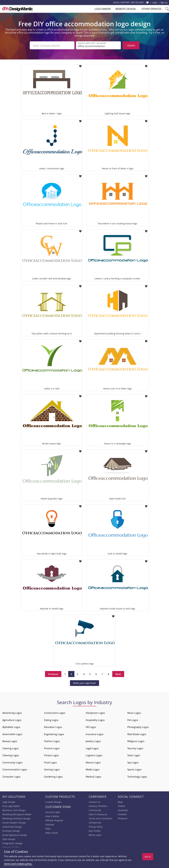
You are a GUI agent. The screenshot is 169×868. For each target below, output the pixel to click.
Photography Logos (138, 726)
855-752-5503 (137, 2)
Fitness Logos (51, 755)
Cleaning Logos (11, 755)
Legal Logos (92, 748)
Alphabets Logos (11, 726)
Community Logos (12, 762)
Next (118, 673)
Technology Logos (137, 776)
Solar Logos (134, 755)
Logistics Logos (94, 755)
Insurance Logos (95, 733)
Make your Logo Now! (84, 682)
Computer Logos (11, 776)
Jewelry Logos (93, 740)
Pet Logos (133, 719)
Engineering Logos (54, 733)
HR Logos (91, 726)
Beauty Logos (10, 740)
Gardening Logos (53, 776)
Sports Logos (134, 769)
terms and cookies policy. (18, 864)
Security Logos (135, 748)
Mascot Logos (93, 762)
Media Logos (93, 769)
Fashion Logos (52, 740)
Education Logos (53, 726)
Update (131, 45)
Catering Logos (10, 748)
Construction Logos (55, 712)
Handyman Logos (95, 712)
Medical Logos (93, 776)
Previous (53, 673)
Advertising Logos (12, 712)
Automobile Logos (12, 733)
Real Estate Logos (137, 733)
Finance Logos (52, 748)
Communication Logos (15, 769)
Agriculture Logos (12, 719)
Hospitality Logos (95, 719)
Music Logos (134, 712)
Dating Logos (51, 719)
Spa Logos (133, 762)
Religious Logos (136, 740)
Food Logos (50, 762)
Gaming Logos (52, 769)
